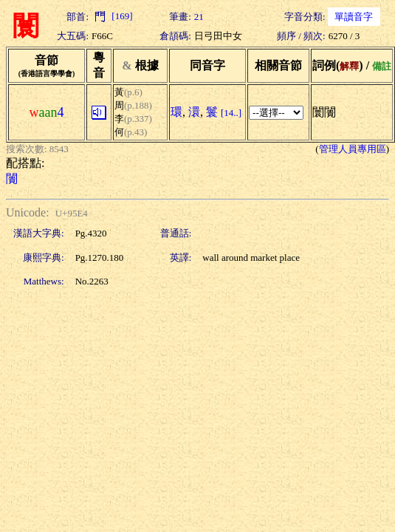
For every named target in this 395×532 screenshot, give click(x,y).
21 (199, 17)
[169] (112, 16)
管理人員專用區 (353, 149)
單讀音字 (354, 17)
